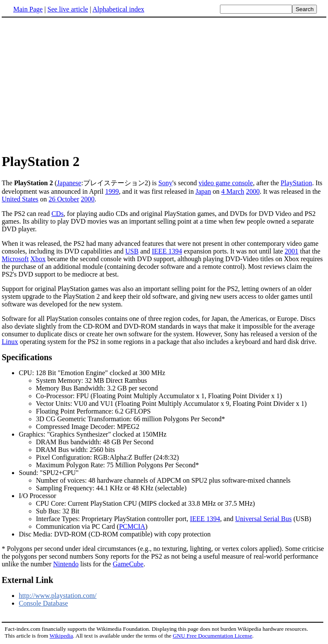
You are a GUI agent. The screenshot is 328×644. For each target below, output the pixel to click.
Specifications (27, 357)
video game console (226, 183)
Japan (203, 191)
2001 (292, 251)
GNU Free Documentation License (212, 636)
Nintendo (66, 564)
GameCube (128, 564)
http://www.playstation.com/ (58, 596)
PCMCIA (132, 526)
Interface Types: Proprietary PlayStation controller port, (113, 519)
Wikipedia (61, 636)
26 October (64, 199)
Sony (165, 183)
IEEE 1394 (167, 251)
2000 (253, 191)
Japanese (69, 183)
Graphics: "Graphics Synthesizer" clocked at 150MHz (173, 450)
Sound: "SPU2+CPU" (173, 481)
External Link (28, 580)
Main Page (28, 9)
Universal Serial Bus (263, 519)
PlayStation (296, 183)
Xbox (38, 259)
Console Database (43, 603)
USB (132, 251)
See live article (68, 9)
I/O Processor (38, 496)
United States (20, 199)
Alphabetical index (118, 9)
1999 (112, 191)
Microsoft (15, 259)
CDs (57, 214)
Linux (10, 342)
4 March (233, 191)
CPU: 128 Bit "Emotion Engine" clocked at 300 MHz (173, 400)
